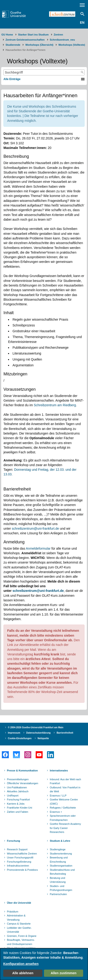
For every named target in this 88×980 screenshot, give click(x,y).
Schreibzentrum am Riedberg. (55, 405)
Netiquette (43, 738)
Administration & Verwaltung (16, 918)
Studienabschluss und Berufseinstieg (62, 872)
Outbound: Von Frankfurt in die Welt (65, 790)
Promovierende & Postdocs (22, 870)
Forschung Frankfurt (18, 799)
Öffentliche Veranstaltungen (23, 783)
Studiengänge (58, 849)
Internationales (59, 770)
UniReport (13, 796)
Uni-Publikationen (17, 787)
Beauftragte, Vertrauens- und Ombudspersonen (21, 942)
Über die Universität (19, 903)
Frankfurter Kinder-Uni (20, 808)
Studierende (13, 45)
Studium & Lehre (60, 841)
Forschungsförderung (19, 862)
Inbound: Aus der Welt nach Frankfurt (65, 781)
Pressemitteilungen (18, 779)
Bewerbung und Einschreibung (59, 860)
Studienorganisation (61, 866)
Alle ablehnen (23, 973)
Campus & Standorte (19, 924)
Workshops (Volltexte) (72, 45)
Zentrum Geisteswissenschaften (25, 40)
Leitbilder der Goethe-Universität (19, 930)
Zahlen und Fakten (18, 812)
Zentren (58, 35)
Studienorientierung (61, 854)
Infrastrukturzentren (18, 866)
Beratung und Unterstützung (58, 880)
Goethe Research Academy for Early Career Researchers (65, 828)
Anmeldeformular (38, 548)
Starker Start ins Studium (33, 35)
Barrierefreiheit (65, 733)
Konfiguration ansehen (21, 964)
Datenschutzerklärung (38, 733)
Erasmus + (56, 812)
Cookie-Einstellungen (20, 738)
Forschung (14, 841)
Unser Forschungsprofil (20, 857)
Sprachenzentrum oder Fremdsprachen (63, 818)
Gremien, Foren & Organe (22, 936)
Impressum (14, 733)
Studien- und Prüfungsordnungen (61, 888)
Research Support (17, 849)
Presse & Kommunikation (22, 770)
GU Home (7, 35)
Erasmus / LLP (58, 796)
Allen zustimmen (64, 973)
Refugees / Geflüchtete (63, 808)
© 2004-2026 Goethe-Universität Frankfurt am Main (36, 727)
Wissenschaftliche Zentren (22, 854)
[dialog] (44, 964)
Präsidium (13, 912)
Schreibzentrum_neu (62, 40)
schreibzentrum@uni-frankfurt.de (35, 529)
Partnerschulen (58, 894)
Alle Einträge (12, 79)
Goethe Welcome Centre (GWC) (64, 802)
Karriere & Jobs (16, 804)
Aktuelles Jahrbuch (18, 791)
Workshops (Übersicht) (39, 45)
